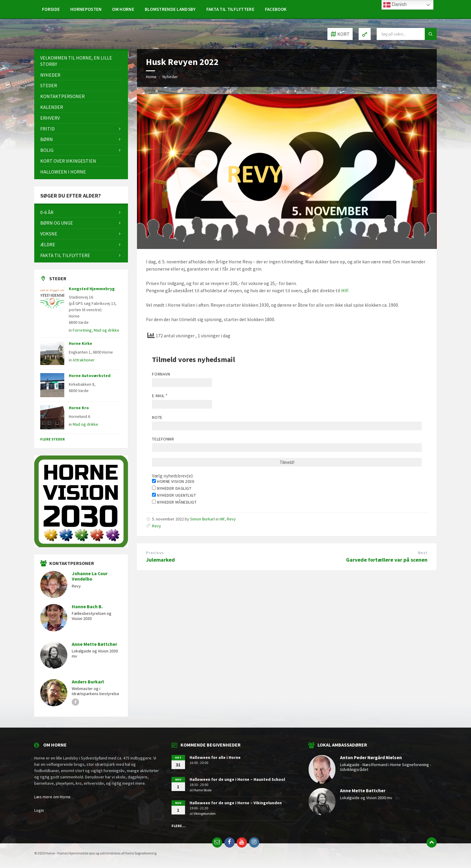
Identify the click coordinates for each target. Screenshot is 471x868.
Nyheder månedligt (174, 502)
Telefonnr (163, 439)
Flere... (179, 826)
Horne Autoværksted (90, 376)
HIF (345, 290)
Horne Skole (202, 790)
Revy (231, 519)
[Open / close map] (340, 34)
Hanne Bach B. (87, 607)
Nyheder (170, 77)
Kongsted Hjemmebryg (92, 289)
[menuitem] (51, 9)
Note (157, 417)
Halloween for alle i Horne (215, 757)
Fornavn (161, 374)
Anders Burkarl (88, 682)
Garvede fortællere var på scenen (387, 560)
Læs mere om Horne (52, 797)
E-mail (160, 396)
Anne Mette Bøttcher (94, 644)
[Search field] (407, 34)
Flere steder (53, 439)
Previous (155, 553)
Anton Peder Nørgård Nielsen (371, 758)
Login (39, 810)
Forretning (82, 330)
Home (151, 77)
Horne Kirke (81, 343)
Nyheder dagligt (172, 488)
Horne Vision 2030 (173, 481)
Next (423, 553)
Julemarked (160, 560)
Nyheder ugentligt (174, 495)
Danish (395, 5)
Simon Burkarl (202, 519)
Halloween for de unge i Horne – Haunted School (237, 779)
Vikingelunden (205, 813)
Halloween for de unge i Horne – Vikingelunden (236, 803)
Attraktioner (84, 360)
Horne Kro (79, 408)
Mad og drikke (106, 330)
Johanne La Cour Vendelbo (90, 576)
